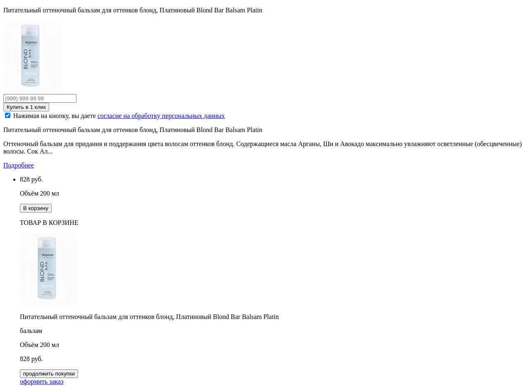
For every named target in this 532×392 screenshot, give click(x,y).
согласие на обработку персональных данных (161, 116)
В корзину (36, 208)
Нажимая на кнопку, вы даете (119, 116)
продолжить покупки (49, 374)
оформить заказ (42, 381)
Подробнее (19, 165)
